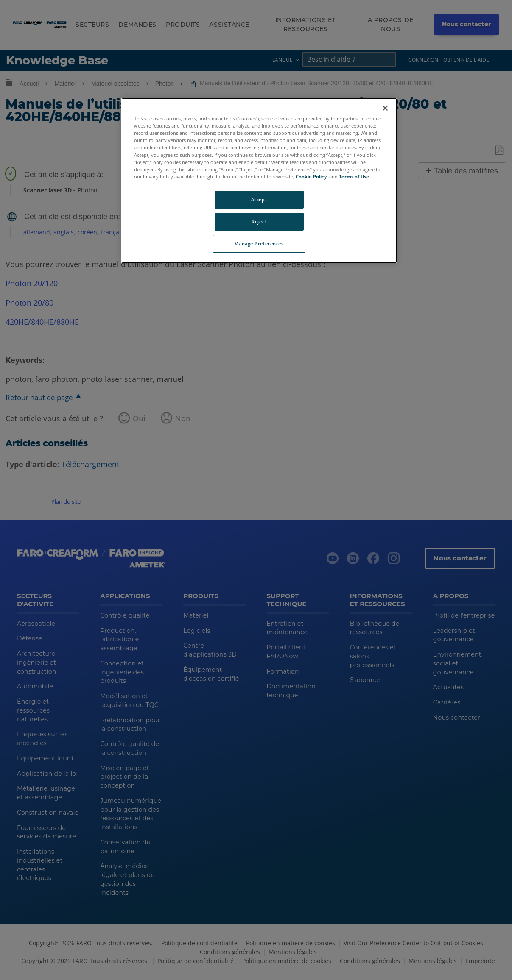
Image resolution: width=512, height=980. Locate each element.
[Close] (385, 108)
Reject (259, 221)
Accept (259, 199)
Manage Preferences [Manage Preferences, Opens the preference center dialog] (259, 244)
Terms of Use (354, 177)
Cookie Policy (311, 177)
